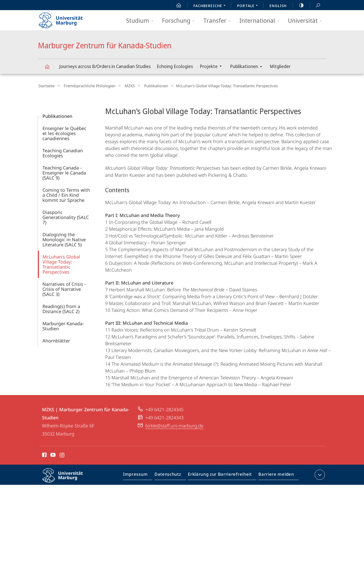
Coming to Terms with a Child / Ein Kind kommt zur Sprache (66, 194)
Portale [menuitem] (249, 6)
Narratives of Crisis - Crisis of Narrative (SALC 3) (64, 288)
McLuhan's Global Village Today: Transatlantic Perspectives (61, 264)
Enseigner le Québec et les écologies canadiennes (64, 133)
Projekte (212, 67)
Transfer (219, 21)
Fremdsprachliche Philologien (87, 86)
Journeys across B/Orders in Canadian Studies (105, 66)
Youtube (52, 455)
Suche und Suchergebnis (315, 5)
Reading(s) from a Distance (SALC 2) (61, 308)
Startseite (46, 86)
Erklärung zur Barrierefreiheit (221, 475)
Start (176, 5)
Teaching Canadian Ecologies (63, 152)
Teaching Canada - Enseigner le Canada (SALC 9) (64, 172)
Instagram (62, 455)
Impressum (141, 475)
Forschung (180, 21)
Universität (307, 21)
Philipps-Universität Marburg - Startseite (65, 19)
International (261, 21)
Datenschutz (172, 475)
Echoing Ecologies (175, 66)
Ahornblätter (56, 340)
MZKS (124, 86)
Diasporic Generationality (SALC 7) (66, 216)
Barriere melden (275, 475)
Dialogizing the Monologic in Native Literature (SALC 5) (64, 239)
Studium (141, 21)
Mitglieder (280, 66)
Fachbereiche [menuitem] (211, 6)
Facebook (44, 455)
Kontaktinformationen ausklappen (319, 474)
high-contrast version (299, 5)
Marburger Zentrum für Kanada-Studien (50, 69)
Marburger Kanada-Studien (63, 325)
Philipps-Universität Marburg (67, 479)
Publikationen (248, 67)
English (278, 6)
